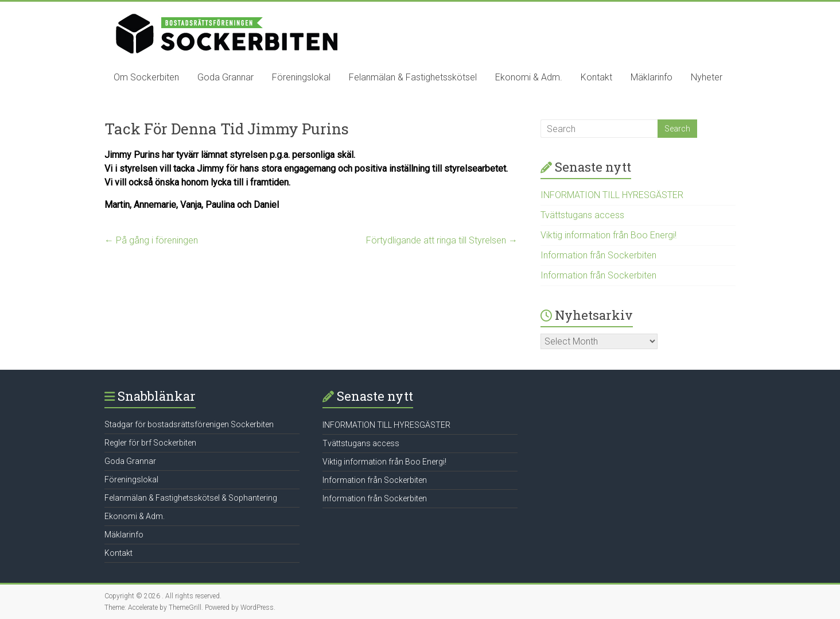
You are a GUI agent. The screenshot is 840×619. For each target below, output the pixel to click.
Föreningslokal (301, 77)
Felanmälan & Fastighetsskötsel (413, 77)
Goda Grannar (225, 77)
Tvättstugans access (582, 215)
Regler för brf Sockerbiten (150, 443)
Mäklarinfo (652, 77)
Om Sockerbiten (146, 77)
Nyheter (707, 77)
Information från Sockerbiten (598, 255)
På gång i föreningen (151, 240)
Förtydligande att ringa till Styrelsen (442, 240)
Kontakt (596, 77)
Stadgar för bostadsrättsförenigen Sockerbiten (189, 424)
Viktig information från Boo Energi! (608, 235)
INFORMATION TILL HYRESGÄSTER (612, 195)
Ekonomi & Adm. (529, 77)
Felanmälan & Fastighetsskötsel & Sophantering (191, 498)
